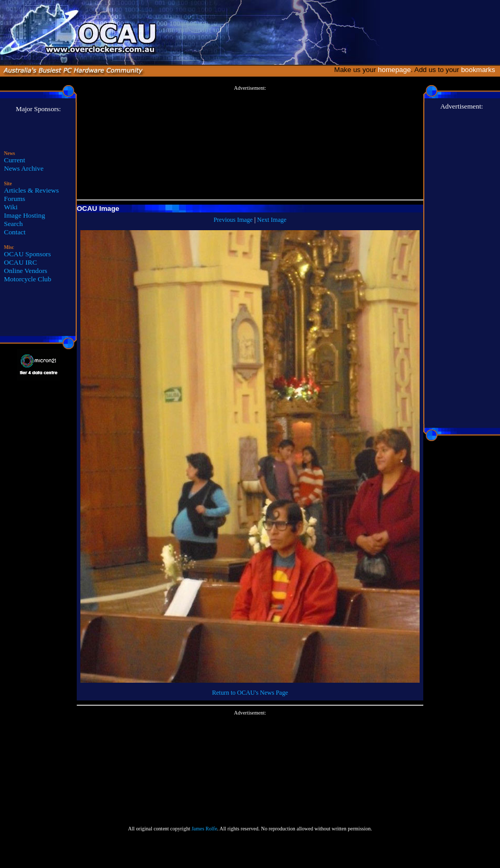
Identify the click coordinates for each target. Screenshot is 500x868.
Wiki (11, 207)
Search (14, 224)
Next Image (272, 220)
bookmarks (480, 70)
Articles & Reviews (32, 190)
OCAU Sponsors (28, 254)
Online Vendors (26, 271)
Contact (15, 232)
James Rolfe (204, 829)
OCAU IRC (21, 262)
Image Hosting (25, 215)
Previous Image (233, 220)
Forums (15, 199)
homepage (394, 70)
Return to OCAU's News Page (250, 693)
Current (15, 160)
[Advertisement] (250, 143)
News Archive (24, 168)
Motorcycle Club (28, 279)
